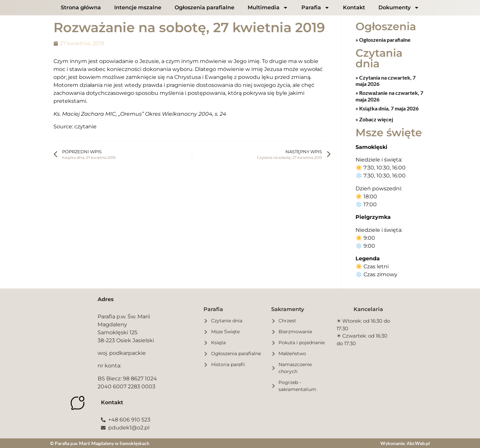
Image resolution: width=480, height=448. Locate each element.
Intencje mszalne (138, 7)
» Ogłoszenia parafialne (383, 39)
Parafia (316, 8)
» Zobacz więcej (374, 119)
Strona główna (81, 7)
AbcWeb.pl (418, 443)
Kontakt (354, 7)
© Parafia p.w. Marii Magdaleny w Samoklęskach (100, 443)
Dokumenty (399, 8)
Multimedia (268, 8)
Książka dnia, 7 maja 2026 (388, 108)
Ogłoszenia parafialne (204, 7)
